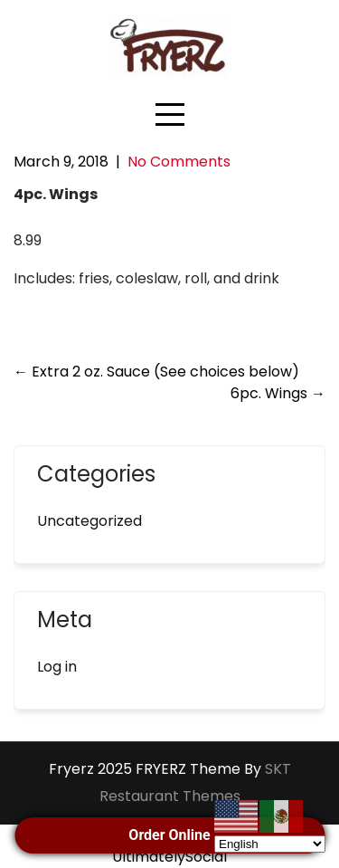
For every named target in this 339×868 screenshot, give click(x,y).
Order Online (169, 835)
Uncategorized (89, 521)
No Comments (179, 162)
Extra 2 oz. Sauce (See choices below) (156, 372)
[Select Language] (270, 844)
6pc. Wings (278, 393)
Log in (57, 667)
